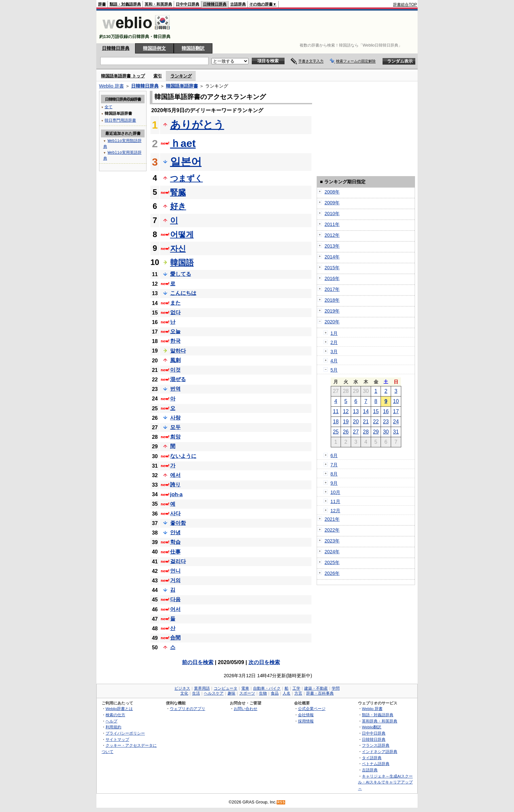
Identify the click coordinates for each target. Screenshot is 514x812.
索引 (158, 76)
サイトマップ (117, 739)
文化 (184, 693)
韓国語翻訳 (193, 48)
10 (396, 401)
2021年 (332, 519)
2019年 (332, 311)
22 (376, 422)
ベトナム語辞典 (376, 764)
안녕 (175, 532)
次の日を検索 (264, 662)
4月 (334, 361)
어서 (175, 609)
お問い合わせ (246, 709)
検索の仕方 (115, 715)
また (175, 303)
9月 (334, 483)
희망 (175, 437)
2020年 (332, 322)
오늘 (175, 331)
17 (396, 411)
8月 (334, 474)
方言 (298, 693)
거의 (175, 580)
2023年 (332, 541)
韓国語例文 (154, 48)
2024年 (332, 552)
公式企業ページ (312, 709)
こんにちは (183, 293)
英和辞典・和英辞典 (380, 721)
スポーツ (247, 693)
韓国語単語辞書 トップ (123, 76)
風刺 (175, 360)
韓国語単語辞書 (182, 86)
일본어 (186, 162)
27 (356, 432)
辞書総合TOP (405, 5)
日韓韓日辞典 (215, 4)
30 (386, 432)
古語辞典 (238, 4)
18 (336, 422)
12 (346, 411)
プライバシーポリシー (125, 733)
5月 (334, 370)
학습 (175, 542)
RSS (281, 802)
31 (396, 432)
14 (366, 411)
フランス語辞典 (376, 745)
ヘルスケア (214, 693)
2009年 (332, 203)
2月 (334, 342)
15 (376, 411)
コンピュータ (226, 688)
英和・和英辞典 (158, 4)
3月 (334, 352)
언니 (175, 571)
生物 (263, 693)
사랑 (175, 418)
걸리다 (178, 561)
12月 (335, 511)
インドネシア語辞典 (380, 751)
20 (356, 422)
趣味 (231, 693)
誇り (175, 485)
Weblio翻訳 (372, 727)
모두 (175, 427)
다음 (175, 599)
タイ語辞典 (372, 758)
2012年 (332, 235)
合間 (175, 638)
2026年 (332, 573)
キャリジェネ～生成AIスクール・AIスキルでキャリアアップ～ (385, 782)
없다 (175, 312)
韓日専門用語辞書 (120, 120)
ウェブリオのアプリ (188, 709)
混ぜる (178, 379)
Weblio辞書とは (119, 709)
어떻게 (182, 234)
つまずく (187, 178)
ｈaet (183, 143)
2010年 (332, 213)
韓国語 (182, 263)
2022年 (332, 530)
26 (346, 432)
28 (366, 432)
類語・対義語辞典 (125, 4)
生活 (196, 693)
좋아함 (178, 523)
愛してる (181, 274)
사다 (175, 513)
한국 (175, 341)
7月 (334, 465)
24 (396, 422)
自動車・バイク (267, 688)
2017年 (332, 289)
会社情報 (306, 715)
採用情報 (306, 721)
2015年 (332, 268)
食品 (275, 693)
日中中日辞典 (188, 4)
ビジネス (182, 688)
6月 (334, 456)
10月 (335, 492)
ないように (183, 456)
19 (346, 422)
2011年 (332, 224)
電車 (245, 688)
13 (356, 411)
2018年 (332, 300)
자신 (178, 248)
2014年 (332, 257)
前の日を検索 (198, 662)
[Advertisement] (298, 27)
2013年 (332, 246)
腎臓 (178, 192)
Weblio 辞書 (111, 86)
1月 (334, 333)
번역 (175, 389)
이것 (175, 370)
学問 (336, 688)
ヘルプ (111, 721)
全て (109, 107)
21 (366, 422)
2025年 (332, 562)
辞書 (102, 4)
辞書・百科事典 (320, 693)
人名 (287, 693)
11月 (335, 501)
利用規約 (113, 727)
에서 (175, 475)
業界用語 (202, 688)
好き (178, 206)
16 (386, 411)
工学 (296, 688)
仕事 (175, 552)
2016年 (332, 278)
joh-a (176, 494)
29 (376, 432)
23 (386, 422)
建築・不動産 (316, 688)
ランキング (181, 76)
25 (336, 432)
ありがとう (197, 125)
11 (336, 411)
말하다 (178, 351)
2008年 (332, 192)
